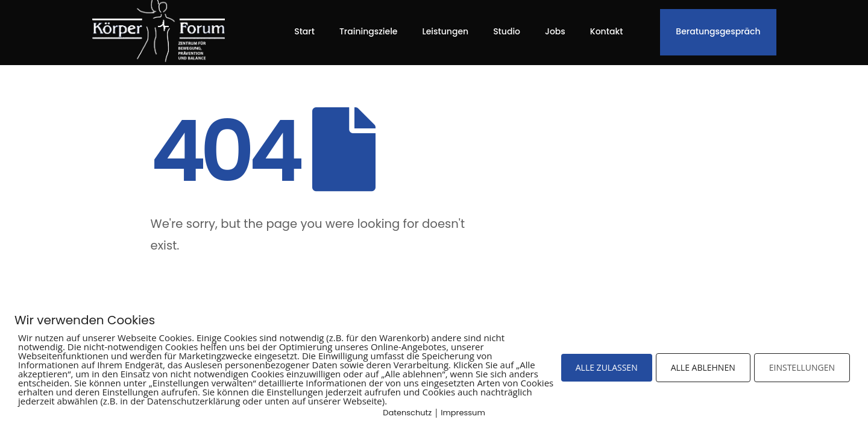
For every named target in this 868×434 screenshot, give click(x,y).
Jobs (555, 31)
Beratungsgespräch (718, 31)
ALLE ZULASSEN (607, 367)
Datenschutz (407, 413)
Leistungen (446, 31)
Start (304, 31)
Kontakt (607, 31)
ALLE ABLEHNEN (703, 367)
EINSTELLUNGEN (802, 367)
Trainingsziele (369, 31)
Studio (507, 31)
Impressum (463, 413)
